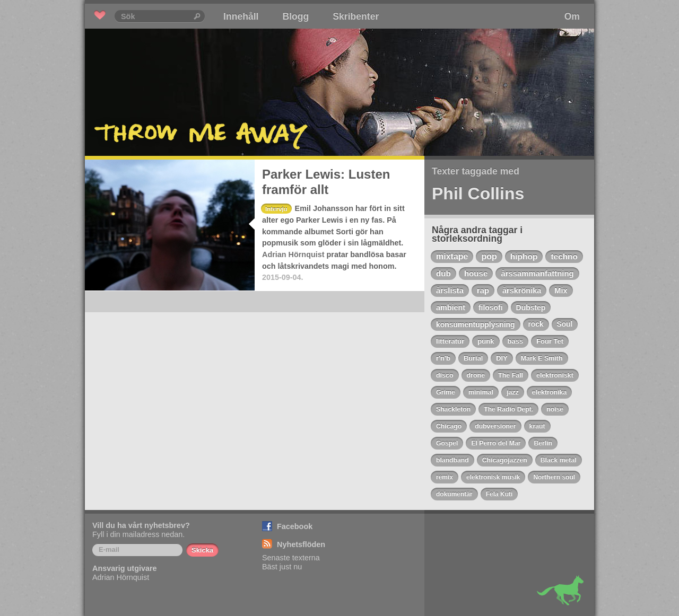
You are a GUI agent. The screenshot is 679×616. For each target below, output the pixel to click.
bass (516, 341)
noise (555, 409)
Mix (561, 291)
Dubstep (531, 307)
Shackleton (453, 409)
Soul (565, 324)
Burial (473, 358)
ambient (451, 307)
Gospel (447, 443)
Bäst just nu (282, 567)
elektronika (550, 392)
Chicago (449, 426)
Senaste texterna (291, 558)
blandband (452, 460)
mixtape (452, 256)
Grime (446, 392)
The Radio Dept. (508, 409)
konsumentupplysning (476, 324)
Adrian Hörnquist (293, 254)
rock (536, 324)
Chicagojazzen (505, 460)
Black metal (559, 460)
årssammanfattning (537, 274)
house (476, 273)
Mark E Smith (542, 358)
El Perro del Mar (496, 443)
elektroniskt (555, 375)
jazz (513, 392)
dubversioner (495, 426)
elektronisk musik (493, 477)
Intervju (276, 209)
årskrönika (522, 291)
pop (489, 256)
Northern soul (554, 477)
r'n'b (443, 358)
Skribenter (356, 16)
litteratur (450, 341)
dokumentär (454, 494)
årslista (450, 291)
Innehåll (241, 16)
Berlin (543, 443)
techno (564, 256)
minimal (481, 392)
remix (445, 477)
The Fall (511, 375)
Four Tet (550, 341)
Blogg (295, 16)
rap (483, 291)
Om (572, 16)
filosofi (491, 307)
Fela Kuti (499, 494)
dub (443, 273)
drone (476, 375)
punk (486, 341)
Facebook (295, 526)
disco (445, 375)
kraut (537, 426)
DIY (502, 358)
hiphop (524, 256)
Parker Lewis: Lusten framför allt (326, 182)
